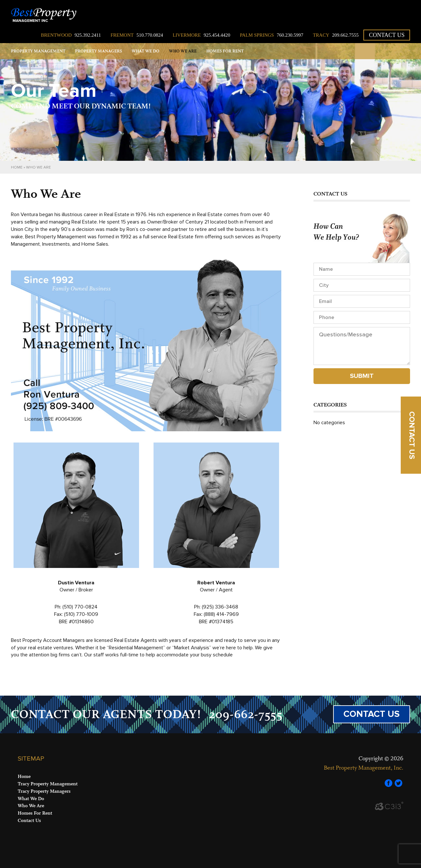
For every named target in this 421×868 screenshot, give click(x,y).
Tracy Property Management (48, 784)
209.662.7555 (336, 35)
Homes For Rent (35, 813)
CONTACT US (372, 714)
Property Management (38, 51)
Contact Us (387, 35)
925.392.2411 (71, 35)
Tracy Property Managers (44, 791)
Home (17, 167)
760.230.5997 (271, 35)
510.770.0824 (137, 35)
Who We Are (183, 51)
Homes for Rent (225, 51)
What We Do (145, 51)
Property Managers (98, 51)
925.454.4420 (201, 35)
